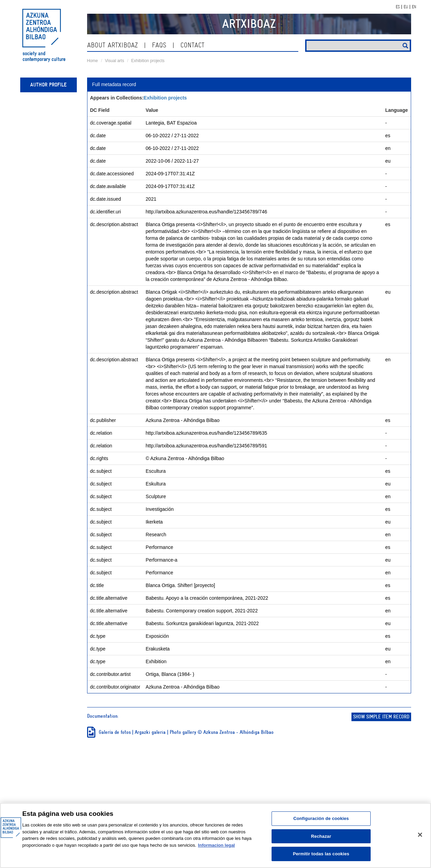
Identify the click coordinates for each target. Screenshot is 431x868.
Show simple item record (381, 717)
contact (192, 45)
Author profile (48, 85)
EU (406, 7)
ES (398, 7)
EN (414, 7)
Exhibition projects (148, 61)
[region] (215, 835)
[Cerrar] (420, 835)
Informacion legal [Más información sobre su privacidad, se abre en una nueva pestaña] (216, 845)
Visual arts (115, 61)
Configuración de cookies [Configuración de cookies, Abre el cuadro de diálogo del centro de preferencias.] (321, 818)
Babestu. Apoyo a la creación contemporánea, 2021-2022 (207, 598)
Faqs (159, 45)
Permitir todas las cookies (321, 854)
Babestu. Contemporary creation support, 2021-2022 (202, 611)
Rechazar (321, 836)
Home (93, 61)
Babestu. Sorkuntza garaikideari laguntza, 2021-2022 (202, 623)
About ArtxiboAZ (112, 45)
